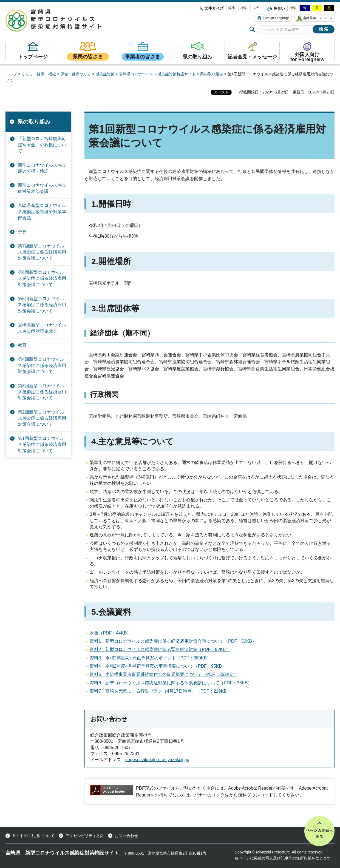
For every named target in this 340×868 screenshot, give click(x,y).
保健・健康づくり (76, 74)
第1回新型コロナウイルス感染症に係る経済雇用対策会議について (42, 445)
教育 (22, 345)
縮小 (232, 8)
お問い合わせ (126, 836)
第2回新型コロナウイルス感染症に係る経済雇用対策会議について (42, 418)
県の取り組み (212, 74)
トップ (11, 74)
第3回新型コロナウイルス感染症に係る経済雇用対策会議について (42, 392)
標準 (244, 8)
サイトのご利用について (33, 836)
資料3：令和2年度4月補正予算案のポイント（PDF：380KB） (150, 658)
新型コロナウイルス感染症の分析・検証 (42, 168)
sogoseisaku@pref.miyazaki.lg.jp (157, 760)
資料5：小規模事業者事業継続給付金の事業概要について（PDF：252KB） (163, 674)
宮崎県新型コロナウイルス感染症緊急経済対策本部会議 (42, 212)
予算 (22, 232)
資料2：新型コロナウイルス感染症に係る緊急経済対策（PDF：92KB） (160, 649)
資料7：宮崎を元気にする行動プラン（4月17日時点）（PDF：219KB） (160, 691)
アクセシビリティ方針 (85, 836)
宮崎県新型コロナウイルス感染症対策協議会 (42, 328)
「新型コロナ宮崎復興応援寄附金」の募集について (42, 145)
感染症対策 (105, 74)
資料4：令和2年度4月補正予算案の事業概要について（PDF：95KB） (158, 666)
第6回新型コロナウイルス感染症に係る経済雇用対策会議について (42, 278)
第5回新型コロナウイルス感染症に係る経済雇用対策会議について (42, 305)
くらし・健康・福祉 (39, 74)
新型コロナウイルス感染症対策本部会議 (42, 188)
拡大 (256, 8)
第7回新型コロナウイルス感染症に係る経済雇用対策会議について (42, 252)
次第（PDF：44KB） (110, 633)
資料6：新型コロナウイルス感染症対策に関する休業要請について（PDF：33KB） (171, 683)
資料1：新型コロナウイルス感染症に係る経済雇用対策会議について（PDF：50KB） (173, 641)
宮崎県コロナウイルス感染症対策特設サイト (157, 74)
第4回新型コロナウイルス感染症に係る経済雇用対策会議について (42, 365)
